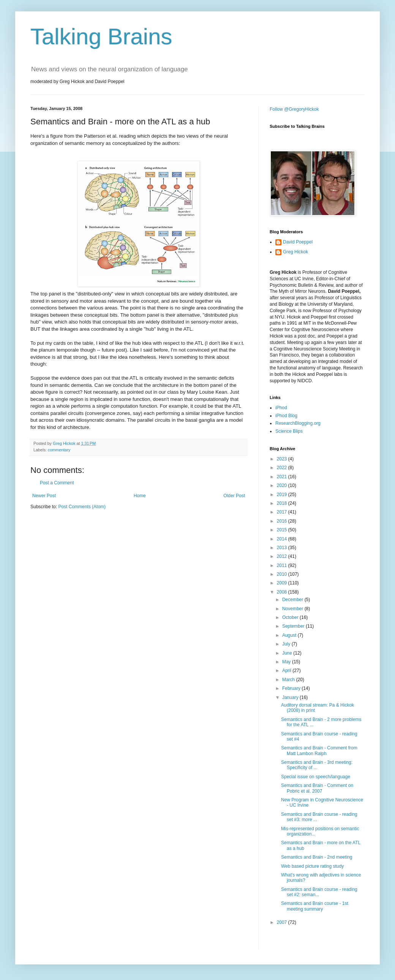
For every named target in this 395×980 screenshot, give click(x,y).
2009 (283, 583)
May (287, 662)
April (287, 671)
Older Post (234, 496)
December (293, 600)
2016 (283, 521)
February (292, 688)
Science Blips (289, 431)
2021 (283, 477)
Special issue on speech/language (316, 777)
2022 (283, 468)
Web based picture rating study (312, 866)
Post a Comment (57, 483)
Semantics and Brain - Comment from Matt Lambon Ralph (319, 751)
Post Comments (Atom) (82, 507)
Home (140, 496)
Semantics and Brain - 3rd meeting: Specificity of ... (317, 765)
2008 (283, 592)
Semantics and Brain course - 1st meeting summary (315, 906)
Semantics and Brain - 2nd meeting (317, 857)
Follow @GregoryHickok (294, 109)
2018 (283, 503)
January (291, 697)
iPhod (281, 408)
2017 (283, 512)
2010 (283, 574)
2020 (283, 485)
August (290, 635)
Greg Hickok (295, 252)
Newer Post (44, 496)
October (291, 617)
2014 (283, 539)
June (288, 653)
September (294, 626)
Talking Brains (101, 37)
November (293, 609)
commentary (59, 450)
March (289, 680)
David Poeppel (298, 242)
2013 (283, 548)
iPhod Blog (286, 416)
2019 (283, 495)
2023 (283, 459)
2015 (283, 530)
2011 (283, 565)
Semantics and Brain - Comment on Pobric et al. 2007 (317, 788)
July (287, 644)
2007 (283, 922)
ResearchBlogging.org (298, 423)
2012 (283, 556)
